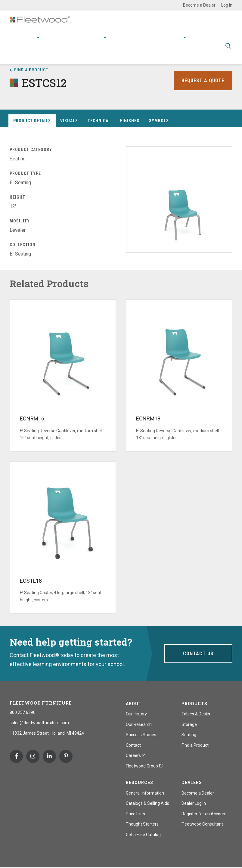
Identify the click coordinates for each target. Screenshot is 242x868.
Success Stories (141, 735)
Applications (61, 36)
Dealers (192, 783)
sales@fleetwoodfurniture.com (39, 723)
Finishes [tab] (130, 121)
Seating (189, 735)
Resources (126, 36)
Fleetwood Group (144, 766)
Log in (227, 5)
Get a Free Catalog (143, 835)
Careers (136, 756)
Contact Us (198, 654)
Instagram (33, 757)
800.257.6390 (23, 713)
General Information (145, 793)
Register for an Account (204, 814)
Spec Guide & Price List (117, 54)
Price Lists (135, 814)
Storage (189, 725)
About (176, 36)
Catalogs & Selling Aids (147, 804)
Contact (202, 36)
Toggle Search (228, 45)
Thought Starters (142, 824)
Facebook (16, 757)
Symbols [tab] (159, 121)
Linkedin (49, 757)
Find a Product (31, 70)
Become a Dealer (199, 5)
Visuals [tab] (69, 121)
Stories (154, 36)
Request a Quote (201, 81)
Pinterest (66, 757)
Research (92, 36)
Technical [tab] (99, 121)
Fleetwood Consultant (202, 824)
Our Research (139, 725)
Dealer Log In (194, 804)
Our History (136, 714)
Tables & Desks (196, 714)
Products (26, 36)
